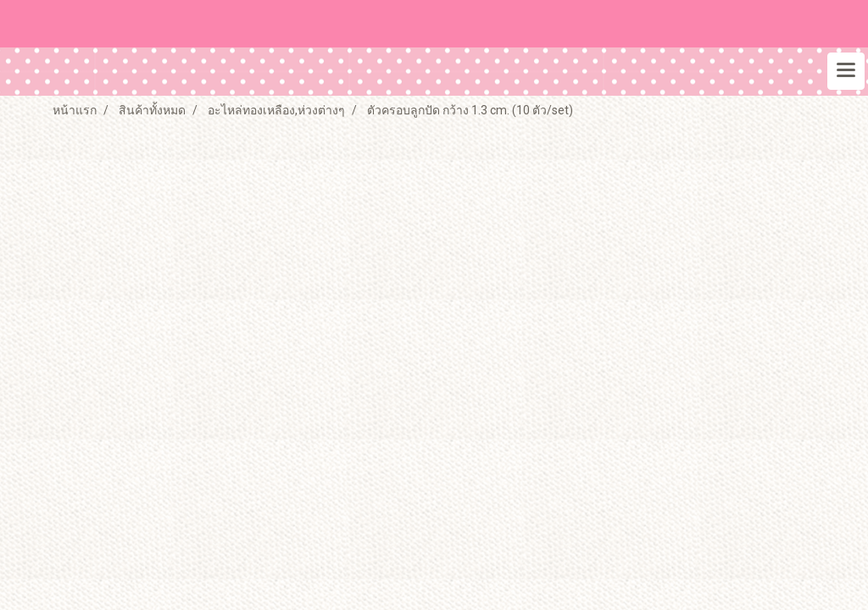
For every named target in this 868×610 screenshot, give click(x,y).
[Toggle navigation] (846, 71)
